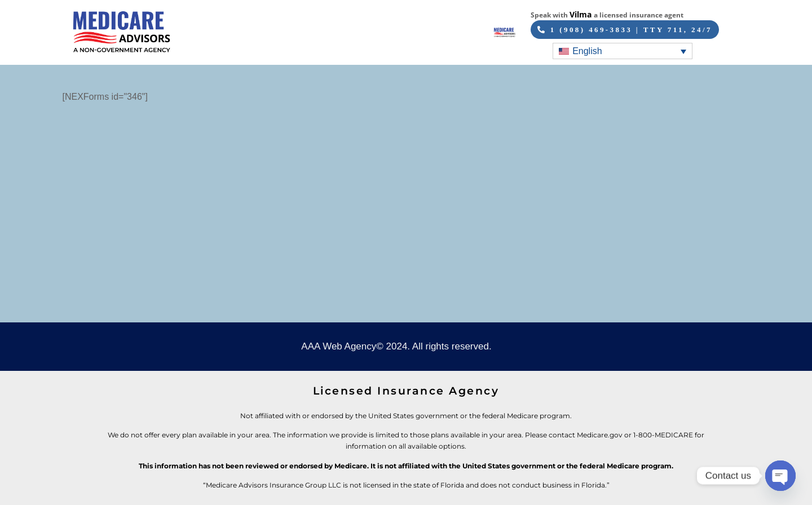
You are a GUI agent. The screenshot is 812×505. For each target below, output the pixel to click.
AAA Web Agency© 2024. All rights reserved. (396, 346)
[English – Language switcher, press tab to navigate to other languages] (623, 51)
